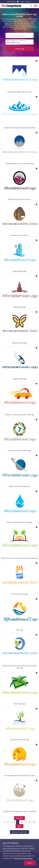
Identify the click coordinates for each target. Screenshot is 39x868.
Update (20, 49)
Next (19, 826)
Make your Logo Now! (19, 832)
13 (34, 822)
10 (21, 822)
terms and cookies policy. (24, 858)
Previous (19, 818)
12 (30, 822)
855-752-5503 (11, 2)
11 (25, 822)
